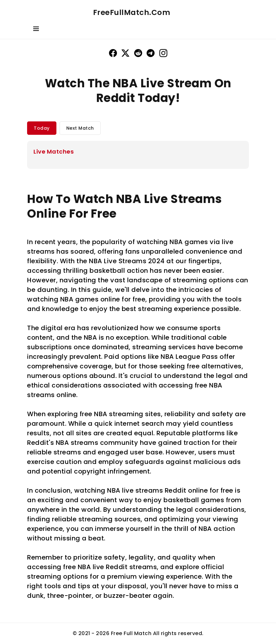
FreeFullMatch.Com (132, 12)
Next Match (80, 128)
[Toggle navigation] (36, 30)
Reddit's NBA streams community (83, 443)
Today (42, 128)
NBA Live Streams (118, 261)
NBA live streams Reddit (147, 490)
